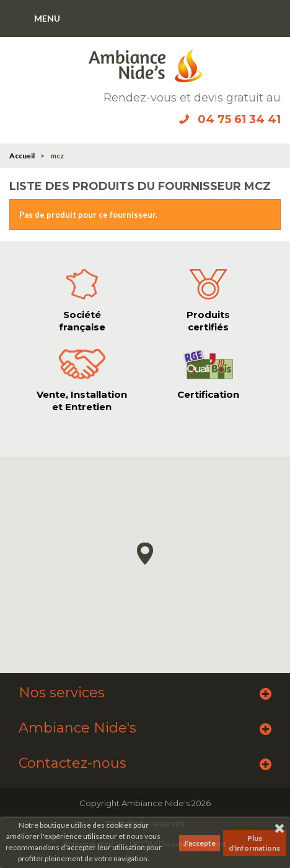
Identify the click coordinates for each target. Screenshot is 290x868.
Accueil (22, 156)
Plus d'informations (254, 843)
